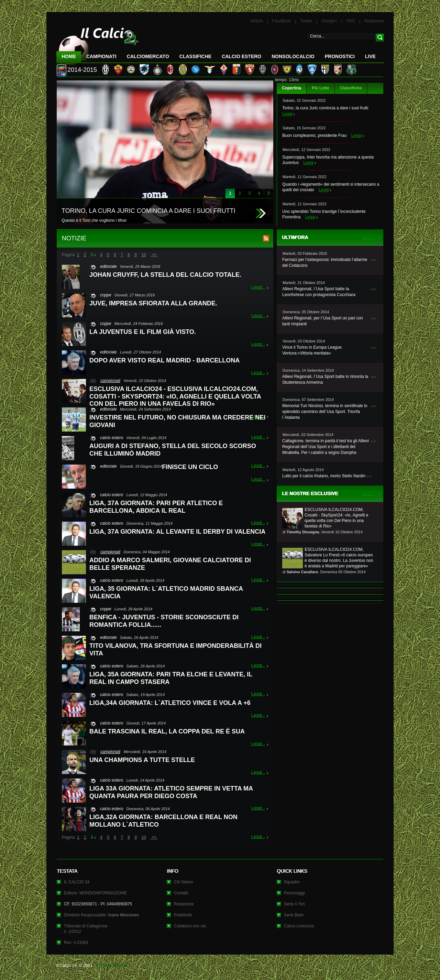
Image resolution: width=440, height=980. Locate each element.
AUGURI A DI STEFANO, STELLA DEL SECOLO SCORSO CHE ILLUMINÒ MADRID (173, 450)
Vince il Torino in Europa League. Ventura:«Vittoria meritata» (312, 350)
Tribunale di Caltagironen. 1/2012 (86, 929)
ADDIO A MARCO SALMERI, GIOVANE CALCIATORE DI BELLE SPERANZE (170, 564)
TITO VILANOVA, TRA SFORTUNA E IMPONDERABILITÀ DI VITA (175, 650)
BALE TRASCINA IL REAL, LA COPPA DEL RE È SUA (167, 731)
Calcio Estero (241, 56)
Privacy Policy (111, 966)
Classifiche (351, 88)
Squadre (292, 882)
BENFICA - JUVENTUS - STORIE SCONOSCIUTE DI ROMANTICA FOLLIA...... (164, 621)
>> (154, 255)
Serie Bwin (294, 915)
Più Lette (321, 88)
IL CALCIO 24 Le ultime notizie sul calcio (98, 43)
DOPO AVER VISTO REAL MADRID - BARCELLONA (164, 360)
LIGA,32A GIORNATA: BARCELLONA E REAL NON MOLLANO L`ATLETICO (163, 821)
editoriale (108, 266)
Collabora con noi (190, 926)
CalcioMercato (148, 56)
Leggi (287, 114)
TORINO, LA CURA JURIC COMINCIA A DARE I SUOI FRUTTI (148, 211)
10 (144, 255)
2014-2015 (82, 70)
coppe (106, 295)
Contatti (181, 893)
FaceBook (282, 21)
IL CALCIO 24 (77, 882)
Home (69, 56)
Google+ (329, 21)
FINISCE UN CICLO (190, 467)
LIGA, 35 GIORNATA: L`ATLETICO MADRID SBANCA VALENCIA (166, 592)
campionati (110, 381)
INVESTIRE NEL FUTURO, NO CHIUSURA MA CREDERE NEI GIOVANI (177, 421)
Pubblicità (183, 915)
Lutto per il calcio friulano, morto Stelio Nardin (324, 476)
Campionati (101, 56)
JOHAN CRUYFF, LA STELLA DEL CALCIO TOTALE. (165, 275)
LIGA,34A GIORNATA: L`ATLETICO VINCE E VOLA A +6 (170, 703)
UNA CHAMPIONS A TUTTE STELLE (142, 760)
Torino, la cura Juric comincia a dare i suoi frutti (325, 108)
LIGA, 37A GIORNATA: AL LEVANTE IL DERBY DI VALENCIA (177, 532)
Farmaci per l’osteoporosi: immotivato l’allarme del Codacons (325, 263)
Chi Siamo (183, 882)
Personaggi (294, 893)
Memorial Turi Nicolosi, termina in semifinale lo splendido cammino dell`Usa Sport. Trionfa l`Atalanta (325, 412)
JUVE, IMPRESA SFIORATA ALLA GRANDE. (153, 303)
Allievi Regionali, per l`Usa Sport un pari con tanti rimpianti (323, 321)
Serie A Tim (294, 904)
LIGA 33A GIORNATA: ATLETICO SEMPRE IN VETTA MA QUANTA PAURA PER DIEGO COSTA (171, 792)
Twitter (306, 21)
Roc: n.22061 (76, 943)
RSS (351, 21)
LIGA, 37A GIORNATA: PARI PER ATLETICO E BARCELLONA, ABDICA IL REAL (156, 507)
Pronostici (340, 56)
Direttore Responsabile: (101, 915)
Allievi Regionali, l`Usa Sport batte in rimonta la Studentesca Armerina (325, 379)
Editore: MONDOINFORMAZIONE (95, 893)
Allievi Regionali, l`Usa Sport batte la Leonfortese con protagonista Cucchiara (319, 292)
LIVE (370, 56)
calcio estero (112, 438)
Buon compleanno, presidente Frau (314, 135)
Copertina (291, 88)
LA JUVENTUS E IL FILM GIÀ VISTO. (143, 332)
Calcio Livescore (299, 926)
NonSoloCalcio (293, 56)
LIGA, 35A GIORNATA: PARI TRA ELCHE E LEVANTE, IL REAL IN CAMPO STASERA (171, 678)
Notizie (257, 21)
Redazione (374, 21)
